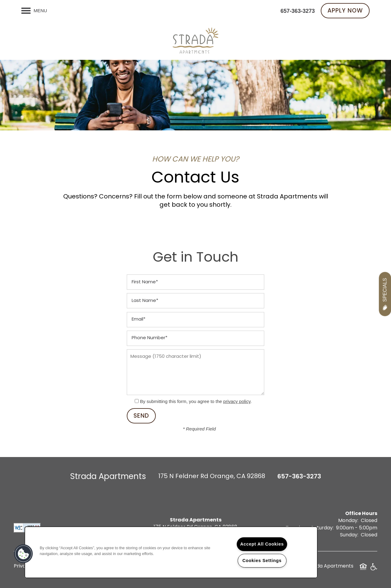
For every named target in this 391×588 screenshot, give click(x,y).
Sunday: (349, 535)
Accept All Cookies (262, 544)
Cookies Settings (262, 561)
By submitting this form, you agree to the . (196, 401)
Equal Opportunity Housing (363, 569)
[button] (345, 11)
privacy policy (237, 401)
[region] (171, 552)
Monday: (348, 521)
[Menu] (34, 11)
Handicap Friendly (374, 569)
